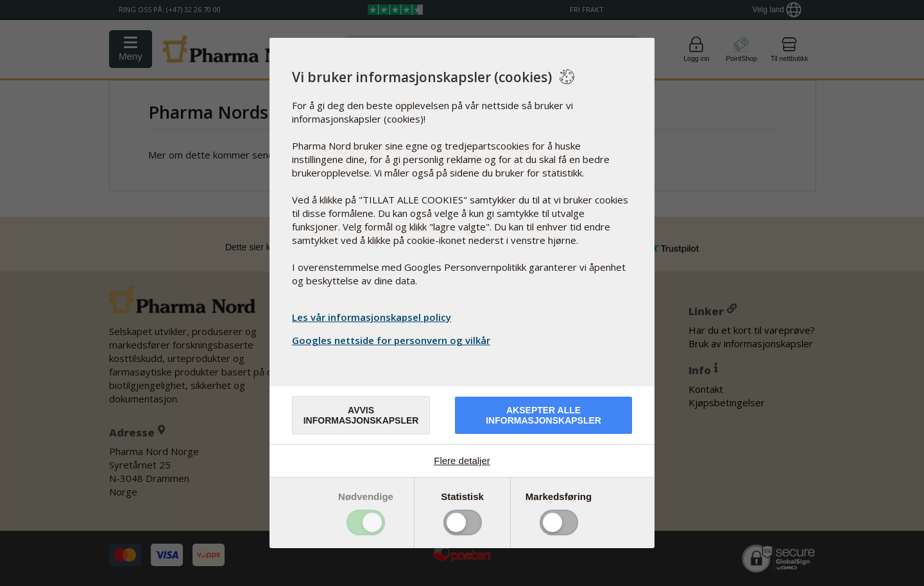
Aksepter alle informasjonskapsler (543, 415)
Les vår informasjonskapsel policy (372, 317)
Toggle (366, 522)
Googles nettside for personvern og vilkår (393, 340)
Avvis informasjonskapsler (361, 415)
